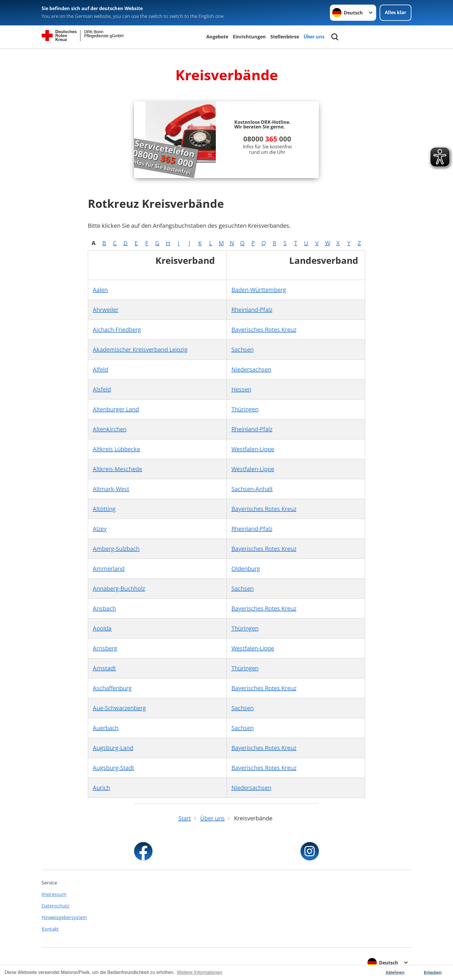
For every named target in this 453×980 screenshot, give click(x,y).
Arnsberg (105, 648)
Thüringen (245, 409)
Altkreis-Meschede (117, 469)
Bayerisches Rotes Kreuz (264, 330)
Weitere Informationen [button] (199, 972)
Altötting (104, 509)
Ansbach (104, 608)
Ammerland (109, 569)
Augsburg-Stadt (113, 768)
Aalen (100, 290)
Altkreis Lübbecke (116, 449)
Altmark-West (111, 489)
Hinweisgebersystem (64, 917)
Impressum (54, 894)
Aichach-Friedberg (117, 330)
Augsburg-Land (113, 748)
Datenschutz (55, 906)
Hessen (241, 389)
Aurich (101, 788)
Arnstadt (104, 668)
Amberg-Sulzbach (116, 549)
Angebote (217, 37)
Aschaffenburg (112, 688)
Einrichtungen (249, 37)
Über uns (314, 37)
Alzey (100, 529)
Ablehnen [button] (395, 972)
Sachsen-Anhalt (252, 489)
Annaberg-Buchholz (119, 588)
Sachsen (243, 349)
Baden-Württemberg (259, 290)
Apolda (102, 628)
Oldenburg (246, 569)
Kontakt (50, 929)
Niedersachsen (251, 369)
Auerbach (106, 728)
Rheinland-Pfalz (252, 310)
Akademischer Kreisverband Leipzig (140, 349)
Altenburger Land (116, 409)
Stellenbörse (285, 37)
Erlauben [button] (433, 972)
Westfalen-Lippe (253, 449)
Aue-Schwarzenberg (119, 708)
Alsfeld (102, 389)
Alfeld (100, 369)
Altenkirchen (110, 429)
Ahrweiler (106, 310)
